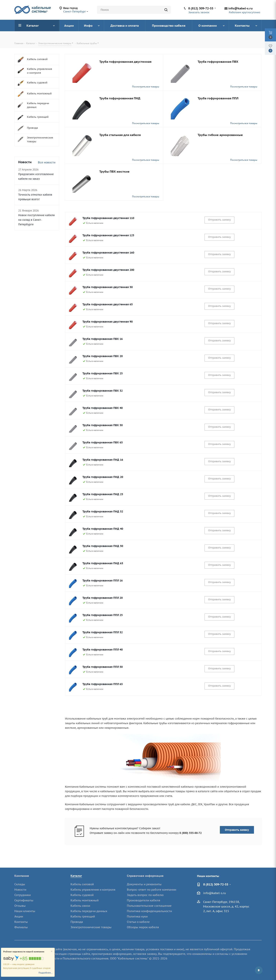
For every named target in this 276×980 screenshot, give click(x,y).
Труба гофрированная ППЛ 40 (103, 650)
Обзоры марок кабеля (143, 927)
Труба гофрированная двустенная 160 (108, 253)
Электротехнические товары (91, 927)
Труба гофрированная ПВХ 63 (103, 442)
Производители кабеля (144, 900)
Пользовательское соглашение (149, 906)
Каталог (76, 876)
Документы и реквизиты (144, 884)
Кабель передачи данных (89, 911)
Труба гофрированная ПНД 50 (103, 546)
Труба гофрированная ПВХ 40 (103, 408)
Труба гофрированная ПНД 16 (103, 460)
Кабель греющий (83, 916)
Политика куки (137, 916)
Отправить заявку (237, 830)
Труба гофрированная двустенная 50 (108, 287)
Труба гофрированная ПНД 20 (103, 477)
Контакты (21, 922)
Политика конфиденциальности (149, 911)
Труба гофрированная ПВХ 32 (103, 391)
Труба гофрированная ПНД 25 (103, 494)
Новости (20, 890)
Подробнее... (46, 973)
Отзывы (20, 906)
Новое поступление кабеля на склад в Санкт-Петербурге (36, 220)
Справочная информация (145, 876)
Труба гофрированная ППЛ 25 (103, 615)
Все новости (47, 162)
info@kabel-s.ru (240, 8)
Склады (20, 884)
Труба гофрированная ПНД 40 (103, 529)
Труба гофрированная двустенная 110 (108, 218)
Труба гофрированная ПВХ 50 (103, 425)
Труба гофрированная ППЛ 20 (103, 598)
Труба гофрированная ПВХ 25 (103, 373)
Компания (22, 876)
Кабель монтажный (85, 900)
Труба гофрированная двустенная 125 (108, 235)
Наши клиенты (25, 911)
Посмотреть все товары (146, 87)
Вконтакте (259, 970)
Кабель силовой (82, 884)
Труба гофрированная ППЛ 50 (103, 667)
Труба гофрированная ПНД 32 (103, 511)
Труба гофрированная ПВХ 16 (103, 339)
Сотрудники (23, 895)
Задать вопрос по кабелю (145, 895)
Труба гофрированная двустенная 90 (108, 322)
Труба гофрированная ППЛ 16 (103, 581)
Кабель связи (80, 906)
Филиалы (21, 927)
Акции (19, 916)
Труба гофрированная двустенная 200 (108, 270)
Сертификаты (24, 900)
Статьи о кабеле (138, 922)
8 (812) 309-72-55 (201, 8)
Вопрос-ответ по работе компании (152, 890)
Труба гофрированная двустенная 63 (108, 304)
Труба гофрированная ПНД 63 (103, 563)
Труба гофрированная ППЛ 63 (103, 684)
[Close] (52, 952)
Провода (77, 922)
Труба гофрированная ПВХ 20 (103, 356)
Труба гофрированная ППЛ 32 (103, 632)
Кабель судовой (82, 895)
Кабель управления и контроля (93, 890)
